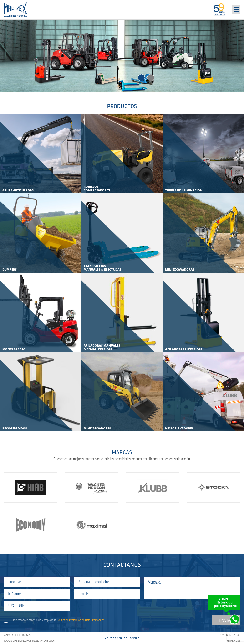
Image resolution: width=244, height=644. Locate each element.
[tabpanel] (122, 56)
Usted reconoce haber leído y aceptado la (58, 620)
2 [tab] (151, 78)
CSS (238, 641)
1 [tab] (141, 78)
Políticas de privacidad (122, 638)
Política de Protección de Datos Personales (81, 620)
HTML (230, 641)
